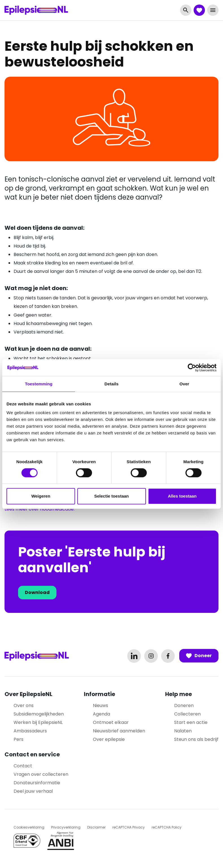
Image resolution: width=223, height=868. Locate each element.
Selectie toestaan (112, 496)
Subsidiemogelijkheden (39, 714)
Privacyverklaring (66, 827)
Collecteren (187, 714)
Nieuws (100, 705)
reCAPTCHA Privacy (129, 827)
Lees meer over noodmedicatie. (40, 509)
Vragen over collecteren (41, 774)
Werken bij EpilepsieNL (38, 722)
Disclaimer (96, 827)
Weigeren (41, 496)
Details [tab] (111, 384)
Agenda (101, 714)
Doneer (199, 656)
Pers (18, 739)
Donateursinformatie (37, 783)
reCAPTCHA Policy (167, 827)
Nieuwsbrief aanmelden (119, 731)
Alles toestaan (182, 496)
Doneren (184, 705)
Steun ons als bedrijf (196, 739)
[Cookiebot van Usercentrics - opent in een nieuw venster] (192, 368)
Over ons (24, 705)
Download (37, 592)
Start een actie (191, 722)
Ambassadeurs (30, 731)
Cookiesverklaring (29, 827)
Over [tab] (184, 384)
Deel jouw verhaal (33, 791)
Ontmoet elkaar (111, 722)
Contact (23, 766)
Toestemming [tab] (39, 384)
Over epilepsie (109, 739)
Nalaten (183, 731)
